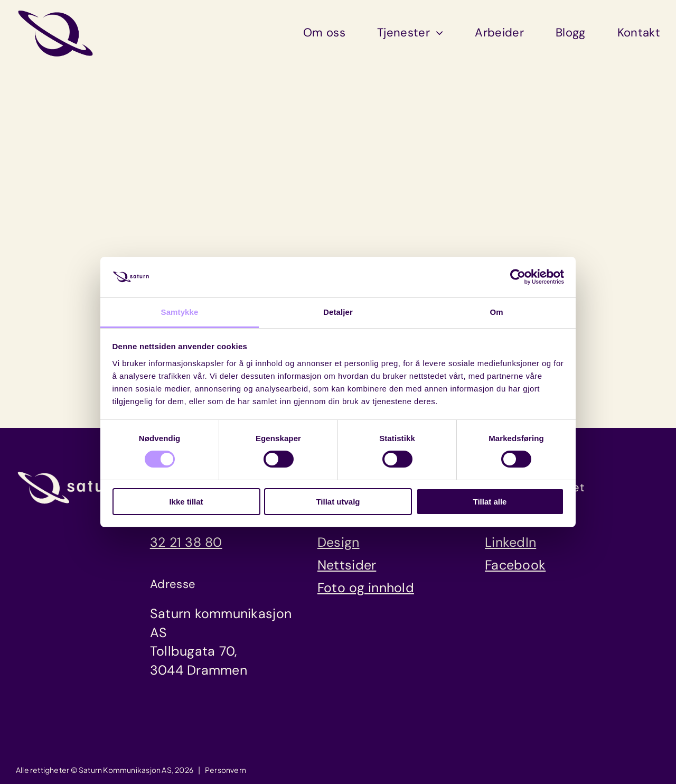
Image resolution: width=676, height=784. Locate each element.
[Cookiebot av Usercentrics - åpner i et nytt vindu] (518, 277)
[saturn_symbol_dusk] (55, 13)
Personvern (226, 770)
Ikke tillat (186, 502)
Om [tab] (496, 312)
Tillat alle (490, 502)
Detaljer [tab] (338, 312)
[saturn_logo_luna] (70, 475)
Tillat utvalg (338, 502)
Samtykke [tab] (180, 312)
